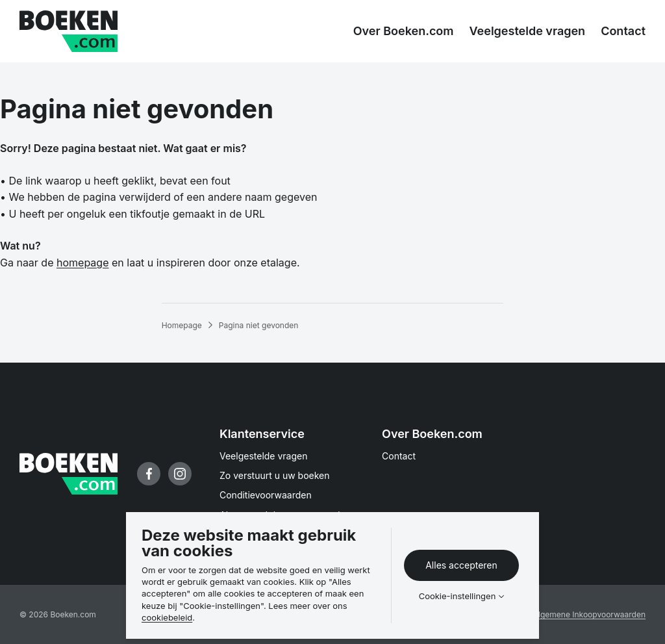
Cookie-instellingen (458, 596)
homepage (82, 263)
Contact (399, 456)
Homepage (182, 325)
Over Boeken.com (432, 434)
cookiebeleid (167, 617)
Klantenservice (262, 434)
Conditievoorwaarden (266, 495)
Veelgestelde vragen (264, 456)
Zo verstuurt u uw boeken (275, 475)
